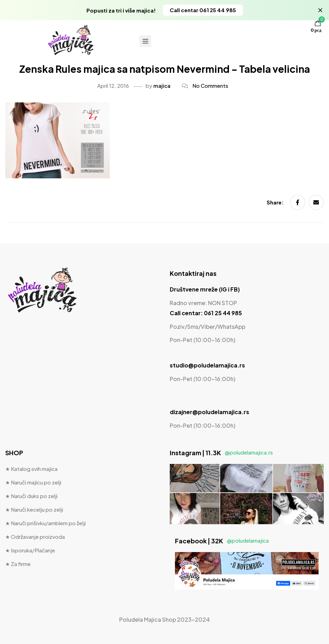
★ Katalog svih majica (31, 469)
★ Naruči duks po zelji (31, 496)
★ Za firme (18, 564)
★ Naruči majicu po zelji (33, 482)
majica (162, 86)
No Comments (210, 86)
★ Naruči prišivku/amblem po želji (45, 523)
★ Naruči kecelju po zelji (34, 509)
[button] (203, 10)
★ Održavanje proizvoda (35, 537)
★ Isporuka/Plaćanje (30, 550)
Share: (276, 202)
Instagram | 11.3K (221, 453)
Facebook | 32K (222, 541)
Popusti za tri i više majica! (121, 10)
